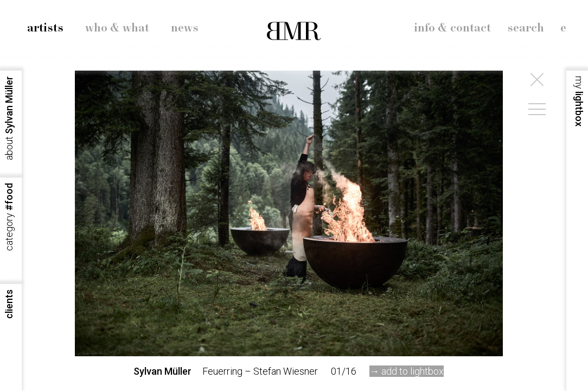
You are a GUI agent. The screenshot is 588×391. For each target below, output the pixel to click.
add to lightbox (413, 371)
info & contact (452, 28)
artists (45, 28)
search (526, 28)
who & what (117, 28)
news (185, 28)
